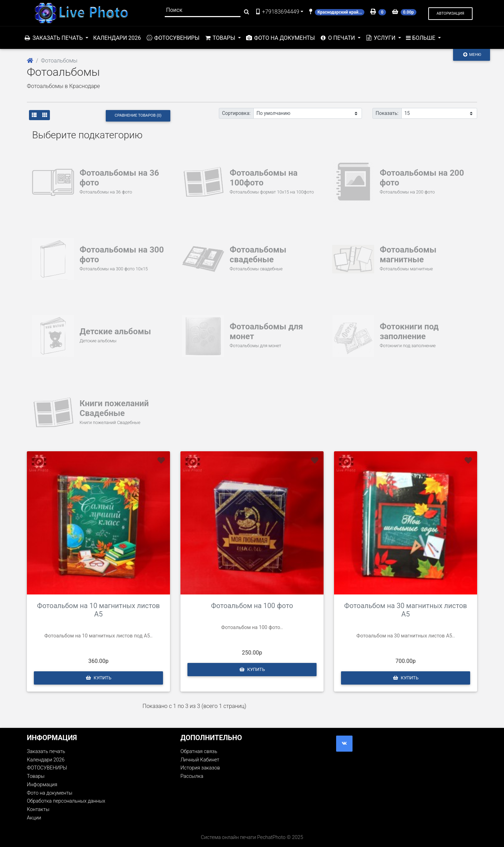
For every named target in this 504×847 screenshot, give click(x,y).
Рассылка (192, 776)
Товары (36, 776)
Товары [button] (221, 38)
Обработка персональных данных (66, 801)
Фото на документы (280, 38)
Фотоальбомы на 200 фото (422, 178)
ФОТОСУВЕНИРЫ (173, 38)
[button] (450, 14)
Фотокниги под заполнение (409, 331)
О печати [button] (338, 38)
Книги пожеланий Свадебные (114, 408)
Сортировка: (236, 113)
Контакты (425, 38)
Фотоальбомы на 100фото (264, 178)
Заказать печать (46, 751)
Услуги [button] (381, 38)
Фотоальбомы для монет (267, 331)
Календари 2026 (117, 38)
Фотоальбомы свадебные (258, 255)
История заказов (200, 768)
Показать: (387, 113)
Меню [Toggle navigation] (472, 54)
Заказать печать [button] (54, 38)
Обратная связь (199, 751)
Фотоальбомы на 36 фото (120, 178)
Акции (463, 38)
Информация (42, 785)
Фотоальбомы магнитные (408, 255)
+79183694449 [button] (277, 12)
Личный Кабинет (200, 760)
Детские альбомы (116, 331)
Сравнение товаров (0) (138, 115)
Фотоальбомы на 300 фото (122, 255)
